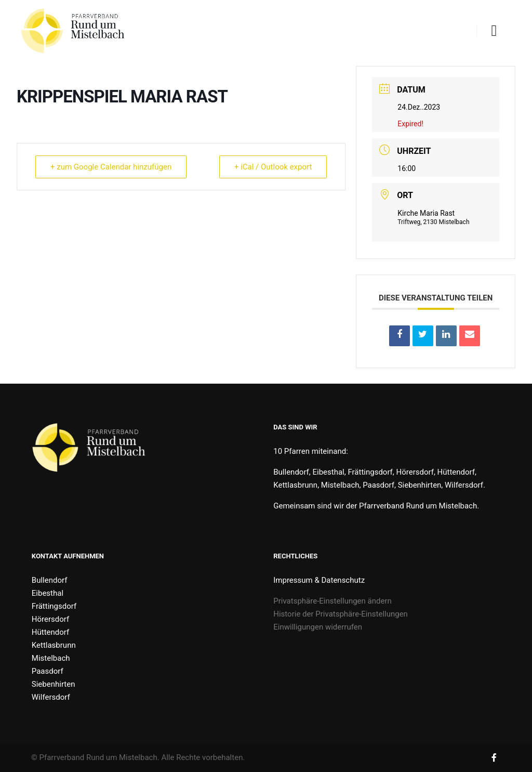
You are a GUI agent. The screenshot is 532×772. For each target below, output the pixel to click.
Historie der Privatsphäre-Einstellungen (341, 614)
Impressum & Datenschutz (319, 580)
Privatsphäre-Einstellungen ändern (332, 601)
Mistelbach (51, 658)
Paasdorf (48, 671)
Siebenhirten (54, 684)
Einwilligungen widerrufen (318, 627)
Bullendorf (50, 580)
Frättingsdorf (54, 606)
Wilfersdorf (51, 697)
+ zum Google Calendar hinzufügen (111, 167)
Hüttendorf (50, 632)
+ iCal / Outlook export (273, 167)
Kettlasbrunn (54, 645)
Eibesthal (48, 593)
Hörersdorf (50, 619)
